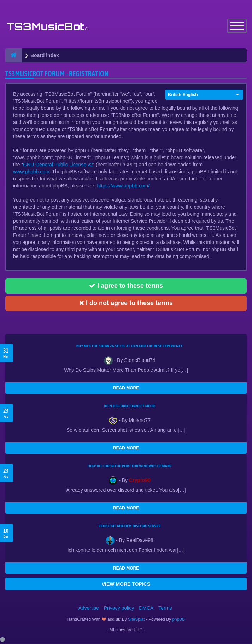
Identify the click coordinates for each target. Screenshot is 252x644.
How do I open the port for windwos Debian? (130, 466)
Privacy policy (119, 608)
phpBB (179, 620)
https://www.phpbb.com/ (123, 186)
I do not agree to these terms (126, 303)
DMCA (146, 608)
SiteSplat (136, 620)
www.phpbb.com (31, 172)
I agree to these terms (126, 286)
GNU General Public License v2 (58, 165)
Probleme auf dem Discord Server (130, 526)
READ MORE (126, 388)
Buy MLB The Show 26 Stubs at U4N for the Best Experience (130, 346)
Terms (165, 608)
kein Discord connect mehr (129, 406)
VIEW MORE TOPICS (126, 584)
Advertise (89, 608)
